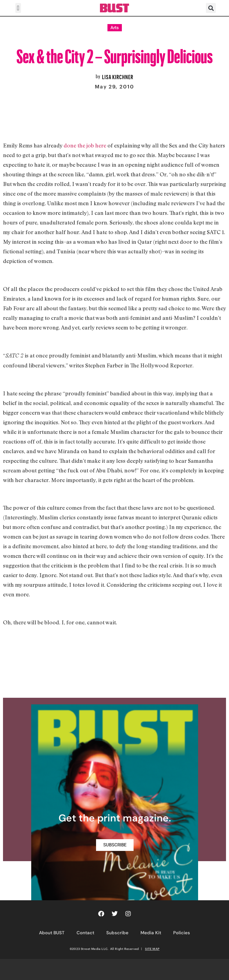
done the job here (85, 145)
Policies (182, 933)
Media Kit (151, 933)
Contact (85, 933)
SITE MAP (152, 949)
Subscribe (117, 933)
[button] (18, 8)
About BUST (52, 933)
